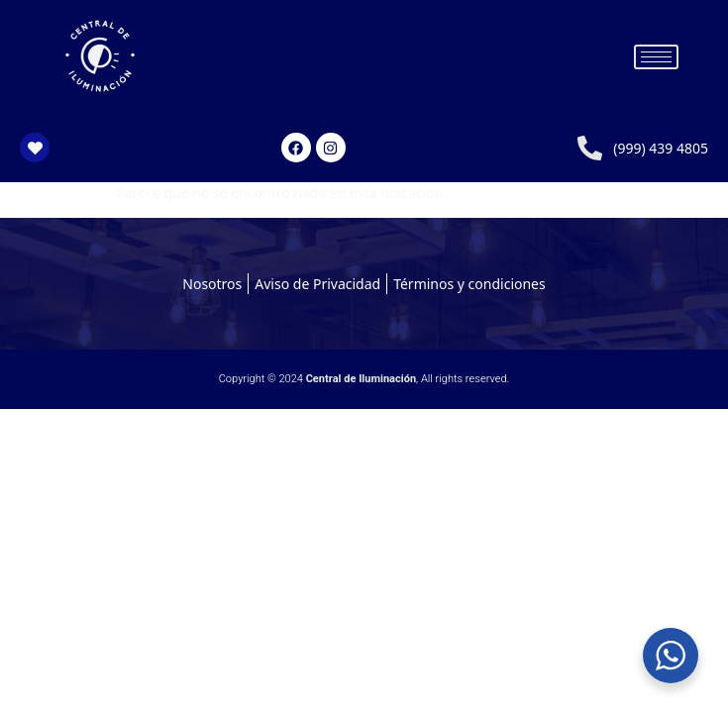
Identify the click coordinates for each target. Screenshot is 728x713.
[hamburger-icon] (656, 57)
